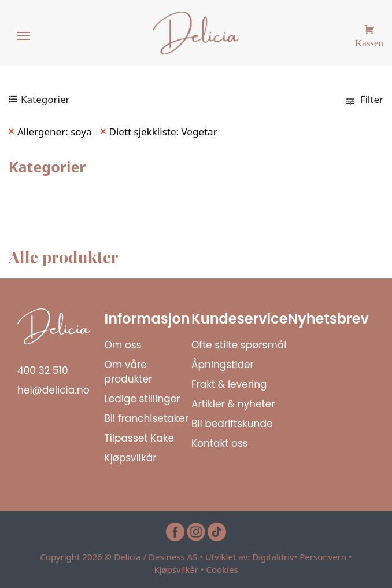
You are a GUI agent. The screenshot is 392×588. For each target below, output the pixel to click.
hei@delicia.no (53, 390)
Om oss (123, 345)
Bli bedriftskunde (232, 424)
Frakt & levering (229, 384)
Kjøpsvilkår (130, 458)
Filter (365, 99)
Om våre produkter (128, 372)
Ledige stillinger (142, 399)
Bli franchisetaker (146, 418)
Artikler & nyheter (233, 404)
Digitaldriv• (276, 557)
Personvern (323, 557)
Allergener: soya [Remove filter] (55, 132)
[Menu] (24, 36)
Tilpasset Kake (139, 438)
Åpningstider (223, 365)
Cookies (222, 569)
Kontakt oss (220, 443)
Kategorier (45, 99)
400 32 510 (43, 370)
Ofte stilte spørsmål (239, 345)
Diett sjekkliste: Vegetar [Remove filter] (163, 132)
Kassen (369, 41)
